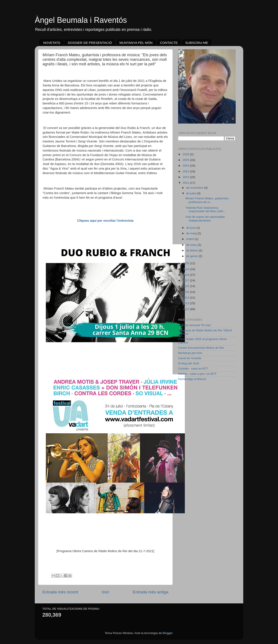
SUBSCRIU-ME (197, 43)
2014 (186, 298)
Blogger (167, 633)
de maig (192, 233)
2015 (186, 292)
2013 (186, 303)
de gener (192, 256)
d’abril (190, 239)
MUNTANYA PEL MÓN (136, 43)
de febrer (192, 250)
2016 (186, 286)
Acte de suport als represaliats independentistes (205, 219)
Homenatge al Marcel (192, 379)
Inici (106, 592)
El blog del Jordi (189, 363)
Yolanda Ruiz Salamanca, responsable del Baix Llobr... (206, 209)
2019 (186, 269)
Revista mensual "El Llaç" (195, 325)
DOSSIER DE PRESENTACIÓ (90, 43)
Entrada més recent (60, 592)
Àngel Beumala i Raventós (81, 20)
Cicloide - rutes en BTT (193, 369)
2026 (186, 154)
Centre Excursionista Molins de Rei (201, 348)
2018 (186, 275)
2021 (186, 183)
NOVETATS (52, 43)
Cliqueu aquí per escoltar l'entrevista (105, 221)
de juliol (192, 193)
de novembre (195, 188)
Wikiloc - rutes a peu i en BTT (197, 374)
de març (192, 245)
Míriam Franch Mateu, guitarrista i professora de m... (207, 200)
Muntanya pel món (190, 353)
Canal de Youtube (190, 358)
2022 (186, 177)
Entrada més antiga (151, 592)
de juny (191, 228)
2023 (186, 171)
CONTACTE (169, 43)
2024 (186, 166)
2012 (186, 309)
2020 (186, 263)
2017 (186, 280)
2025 (186, 160)
